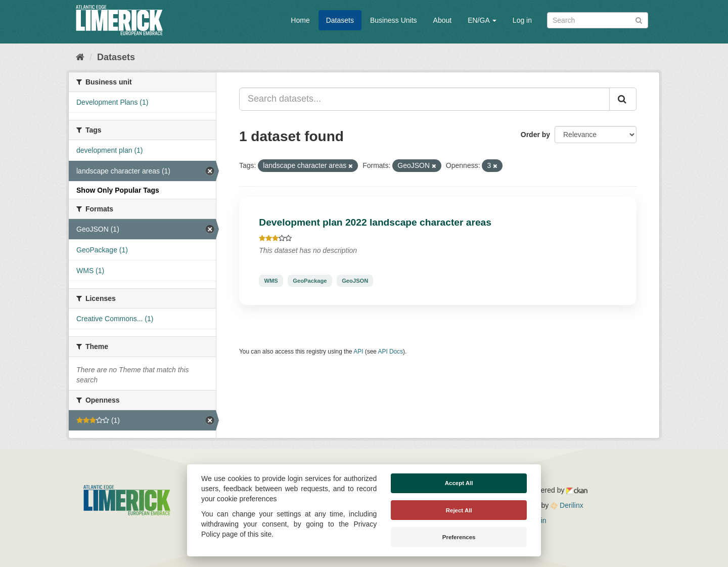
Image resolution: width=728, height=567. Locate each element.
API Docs (391, 352)
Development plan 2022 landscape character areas (375, 222)
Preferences (459, 537)
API (358, 352)
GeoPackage (310, 281)
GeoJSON (355, 281)
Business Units (394, 20)
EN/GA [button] (482, 20)
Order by (535, 135)
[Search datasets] (598, 20)
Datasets (340, 20)
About (443, 20)
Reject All (459, 510)
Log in (522, 20)
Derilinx (567, 505)
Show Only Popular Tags (118, 190)
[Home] (80, 57)
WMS (271, 281)
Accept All (459, 483)
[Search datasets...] (424, 99)
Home (300, 20)
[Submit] (639, 19)
